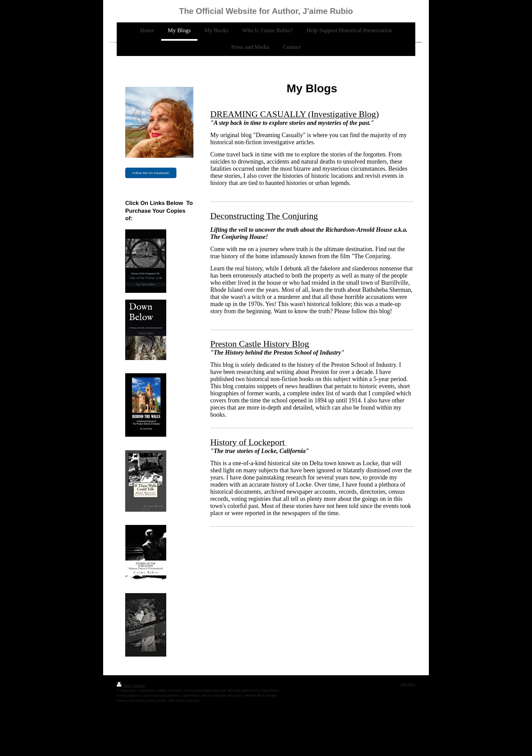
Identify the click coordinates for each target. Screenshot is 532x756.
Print (124, 686)
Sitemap (139, 686)
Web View (408, 684)
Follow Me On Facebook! (151, 173)
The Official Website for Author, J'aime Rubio (266, 11)
